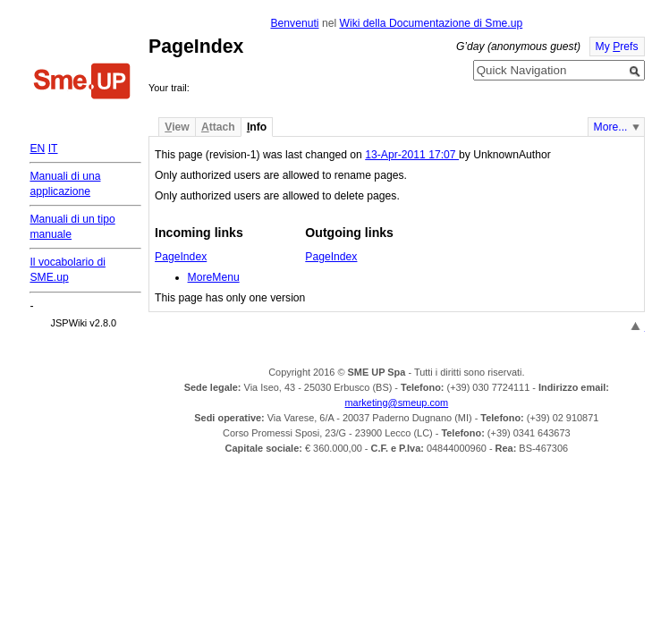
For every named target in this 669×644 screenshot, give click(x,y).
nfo (257, 127)
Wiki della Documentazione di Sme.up (431, 23)
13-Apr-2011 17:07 (412, 155)
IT (53, 148)
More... (611, 127)
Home (82, 83)
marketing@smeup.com (397, 402)
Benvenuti (294, 23)
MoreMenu (214, 277)
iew (177, 127)
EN (37, 148)
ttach (218, 127)
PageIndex (181, 257)
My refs (617, 47)
